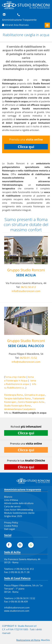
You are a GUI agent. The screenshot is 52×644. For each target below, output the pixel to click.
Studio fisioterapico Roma (17, 406)
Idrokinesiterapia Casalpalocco (20, 409)
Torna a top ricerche (15, 377)
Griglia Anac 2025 (13, 516)
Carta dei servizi (12, 506)
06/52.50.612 (28, 287)
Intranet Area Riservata (17, 25)
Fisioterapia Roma (13, 395)
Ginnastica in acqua (34, 395)
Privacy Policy (11, 523)
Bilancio (8, 497)
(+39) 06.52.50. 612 (24, 569)
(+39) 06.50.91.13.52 (25, 598)
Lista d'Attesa (11, 500)
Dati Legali (9, 529)
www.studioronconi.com (17, 611)
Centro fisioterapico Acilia (31, 402)
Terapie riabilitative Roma (17, 398)
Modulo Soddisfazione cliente (19, 513)
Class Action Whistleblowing (19, 510)
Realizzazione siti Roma (28, 640)
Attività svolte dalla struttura (19, 503)
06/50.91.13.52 (28, 358)
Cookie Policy (11, 526)
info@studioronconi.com (26, 291)
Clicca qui (26, 147)
